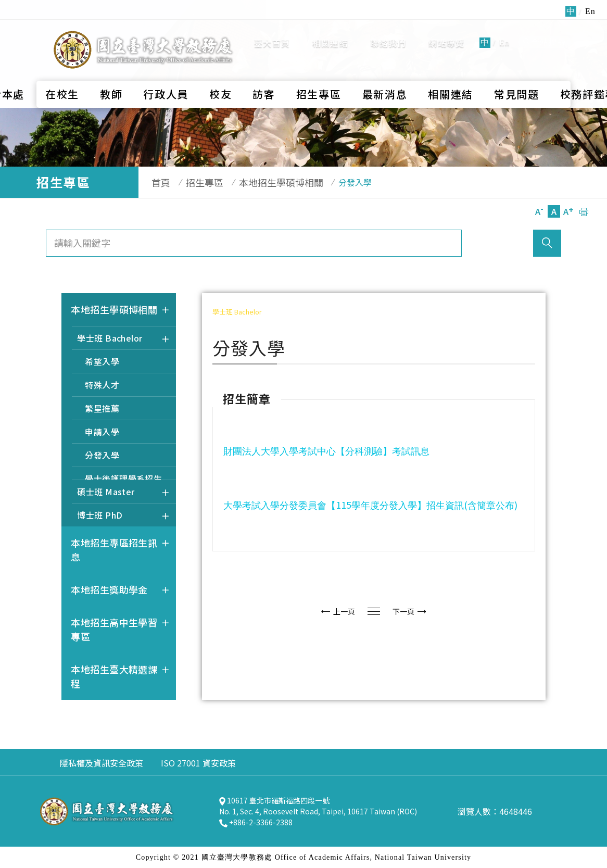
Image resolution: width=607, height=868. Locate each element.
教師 (111, 66)
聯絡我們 (389, 29)
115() (371, 505)
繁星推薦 (102, 408)
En (504, 28)
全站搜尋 (544, 28)
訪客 (264, 66)
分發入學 (102, 455)
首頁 (156, 182)
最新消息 (385, 66)
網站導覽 (446, 29)
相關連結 (330, 29)
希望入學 (102, 361)
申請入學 (102, 432)
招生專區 (319, 66)
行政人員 (166, 66)
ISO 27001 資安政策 (198, 763)
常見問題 (517, 66)
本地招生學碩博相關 (265, 182)
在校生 (62, 66)
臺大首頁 (272, 29)
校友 (220, 66)
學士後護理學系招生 (123, 479)
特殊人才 (102, 385)
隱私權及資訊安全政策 (102, 763)
